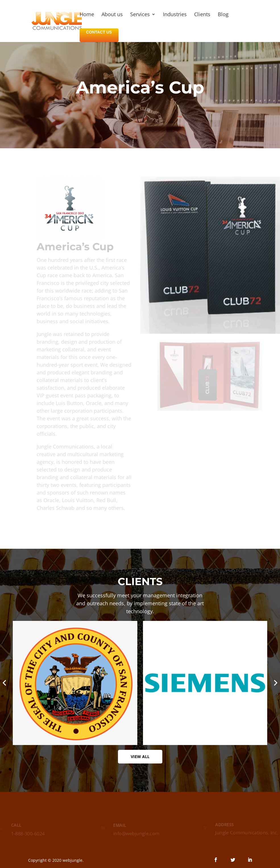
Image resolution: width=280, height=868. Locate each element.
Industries (175, 15)
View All (140, 757)
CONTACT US (99, 32)
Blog (223, 15)
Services (140, 15)
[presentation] (4, 683)
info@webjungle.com (136, 833)
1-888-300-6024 (27, 833)
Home (87, 15)
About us (112, 15)
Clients (202, 15)
